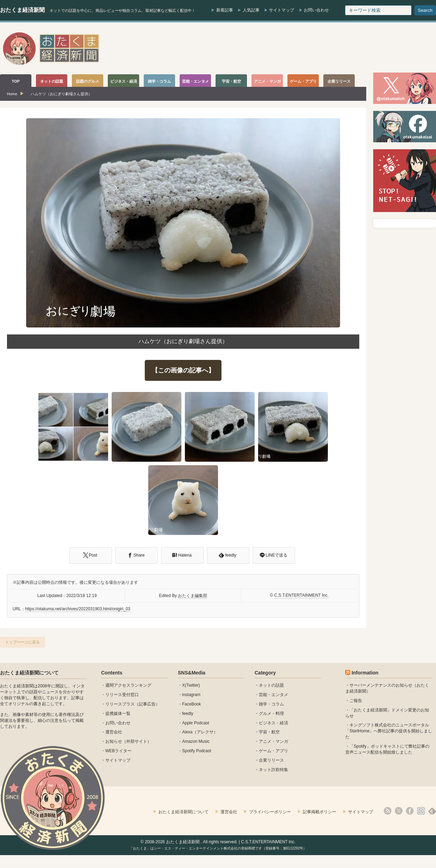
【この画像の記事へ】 (183, 370)
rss (388, 811)
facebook (410, 811)
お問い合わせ (316, 10)
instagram (191, 695)
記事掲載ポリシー (320, 812)
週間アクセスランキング (128, 685)
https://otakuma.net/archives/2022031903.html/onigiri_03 (78, 609)
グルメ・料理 (271, 714)
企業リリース (271, 760)
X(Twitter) (191, 685)
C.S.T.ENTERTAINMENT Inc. (301, 595)
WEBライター (118, 751)
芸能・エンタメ (273, 695)
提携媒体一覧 (118, 714)
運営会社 (114, 732)
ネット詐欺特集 (273, 770)
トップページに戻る (22, 642)
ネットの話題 (271, 685)
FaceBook (191, 704)
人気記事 (251, 10)
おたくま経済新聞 (22, 10)
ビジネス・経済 (273, 723)
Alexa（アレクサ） (200, 732)
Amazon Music (196, 741)
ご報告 (356, 701)
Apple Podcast (196, 723)
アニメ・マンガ (273, 741)
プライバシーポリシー (270, 812)
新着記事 (225, 10)
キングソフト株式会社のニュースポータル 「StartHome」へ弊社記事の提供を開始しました (389, 731)
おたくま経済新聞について (29, 673)
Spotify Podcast (197, 751)
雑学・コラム (271, 704)
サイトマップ (281, 10)
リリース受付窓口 (122, 695)
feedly (188, 714)
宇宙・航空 (269, 732)
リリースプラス (120, 704)
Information (365, 673)
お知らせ (114, 741)
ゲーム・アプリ (273, 751)
